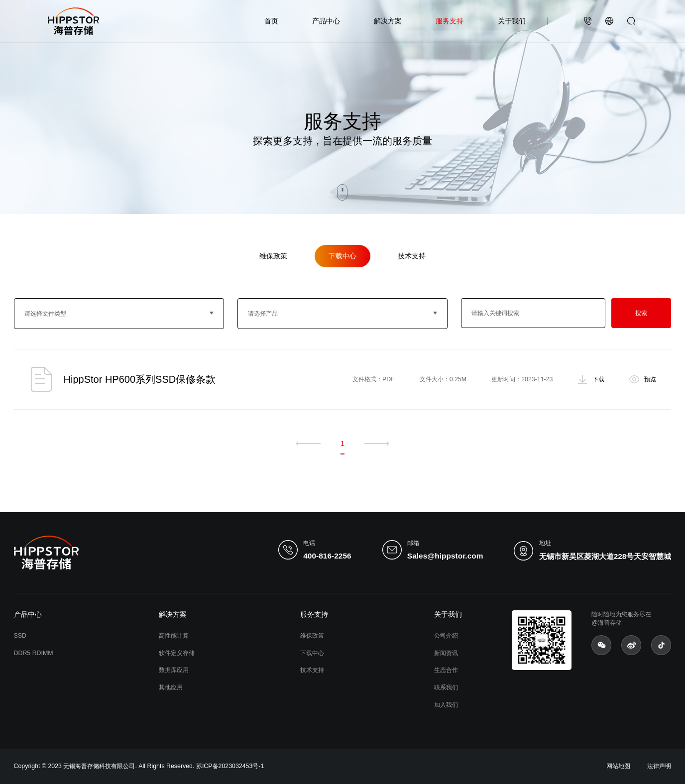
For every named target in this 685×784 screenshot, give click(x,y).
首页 (271, 21)
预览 (650, 379)
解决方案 (388, 21)
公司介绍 (446, 636)
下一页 (377, 444)
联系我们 (446, 687)
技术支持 (412, 256)
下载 (598, 379)
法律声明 (659, 766)
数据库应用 (174, 670)
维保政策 (273, 256)
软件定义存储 (177, 653)
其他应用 (171, 687)
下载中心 (342, 256)
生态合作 (446, 670)
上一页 (308, 444)
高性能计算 (174, 636)
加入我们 (446, 705)
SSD (20, 636)
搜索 (641, 313)
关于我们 (512, 21)
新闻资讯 (446, 653)
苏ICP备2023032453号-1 (230, 766)
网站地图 (618, 766)
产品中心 (326, 21)
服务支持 (450, 21)
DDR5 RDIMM (34, 653)
